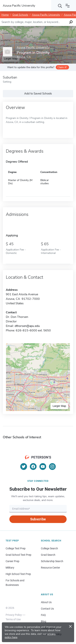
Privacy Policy (14, 615)
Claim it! (62, 67)
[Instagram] (52, 467)
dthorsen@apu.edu (27, 326)
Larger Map (59, 406)
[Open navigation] (68, 6)
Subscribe (38, 519)
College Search (49, 548)
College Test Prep (16, 548)
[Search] (60, 6)
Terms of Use (13, 619)
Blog (44, 621)
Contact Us (47, 609)
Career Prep (12, 561)
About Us (46, 602)
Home (5, 15)
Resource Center (50, 568)
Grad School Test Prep (18, 555)
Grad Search (48, 555)
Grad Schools (20, 15)
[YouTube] (43, 467)
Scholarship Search (52, 561)
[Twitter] (24, 467)
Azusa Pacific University (46, 15)
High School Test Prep (18, 574)
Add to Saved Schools (38, 94)
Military (10, 568)
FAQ (43, 615)
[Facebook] (33, 467)
